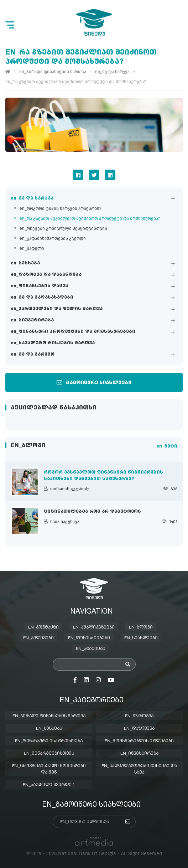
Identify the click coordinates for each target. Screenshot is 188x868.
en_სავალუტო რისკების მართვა (53, 343)
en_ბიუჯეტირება (32, 320)
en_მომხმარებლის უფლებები (139, 741)
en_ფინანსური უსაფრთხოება (49, 741)
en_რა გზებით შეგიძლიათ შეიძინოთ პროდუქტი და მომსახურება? (90, 218)
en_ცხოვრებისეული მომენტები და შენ (49, 769)
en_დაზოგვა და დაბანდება (46, 275)
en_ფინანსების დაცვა (40, 286)
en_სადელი (32, 248)
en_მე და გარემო (33, 355)
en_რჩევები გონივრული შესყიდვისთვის (63, 228)
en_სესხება (25, 263)
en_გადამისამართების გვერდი (53, 238)
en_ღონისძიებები (89, 638)
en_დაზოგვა (139, 716)
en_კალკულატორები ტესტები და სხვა (139, 769)
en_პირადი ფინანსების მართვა (53, 72)
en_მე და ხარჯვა (32, 198)
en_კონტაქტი (43, 627)
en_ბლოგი (141, 627)
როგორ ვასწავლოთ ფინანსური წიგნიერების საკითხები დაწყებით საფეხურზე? (103, 476)
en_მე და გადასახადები (42, 298)
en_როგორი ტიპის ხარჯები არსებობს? (61, 208)
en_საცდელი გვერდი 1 (49, 785)
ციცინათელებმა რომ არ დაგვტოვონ (92, 512)
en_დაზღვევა (139, 729)
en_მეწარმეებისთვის (49, 754)
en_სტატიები (91, 649)
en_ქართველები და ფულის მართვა (57, 309)
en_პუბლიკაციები (94, 627)
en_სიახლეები (141, 638)
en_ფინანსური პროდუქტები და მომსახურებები (73, 332)
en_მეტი (167, 446)
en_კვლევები (38, 638)
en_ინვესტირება (139, 754)
